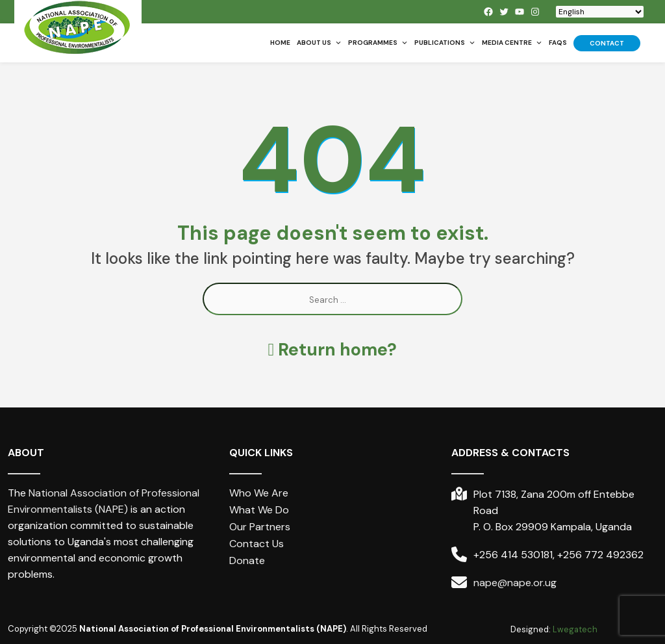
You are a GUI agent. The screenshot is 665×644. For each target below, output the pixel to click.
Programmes (378, 43)
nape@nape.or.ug (515, 583)
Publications (445, 43)
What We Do (259, 510)
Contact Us (257, 544)
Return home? (333, 349)
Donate (247, 560)
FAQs (558, 43)
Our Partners (260, 527)
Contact (607, 43)
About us (319, 43)
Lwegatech (575, 629)
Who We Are (259, 493)
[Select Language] (600, 12)
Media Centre (512, 43)
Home (280, 43)
